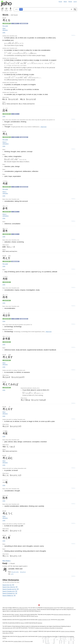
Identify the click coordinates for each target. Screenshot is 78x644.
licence (36, 616)
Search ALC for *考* (8, 585)
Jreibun (59, 620)
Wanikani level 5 (24, 23)
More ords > (7, 561)
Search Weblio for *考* (9, 596)
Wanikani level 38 (24, 187)
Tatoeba (21, 620)
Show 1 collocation (5, 193)
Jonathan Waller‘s (18, 641)
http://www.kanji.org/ (7, 628)
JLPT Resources (26, 641)
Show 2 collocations (6, 215)
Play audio (5, 26)
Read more (43, 127)
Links (4, 32)
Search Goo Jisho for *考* (10, 587)
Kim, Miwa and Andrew (22, 608)
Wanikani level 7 (24, 137)
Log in (75, 2)
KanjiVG (26, 631)
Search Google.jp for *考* (10, 591)
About (65, 2)
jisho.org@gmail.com (69, 608)
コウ (12, 574)
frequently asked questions (30, 609)
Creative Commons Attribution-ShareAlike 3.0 (49, 636)
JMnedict (22, 615)
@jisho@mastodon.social (50, 608)
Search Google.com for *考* (11, 589)
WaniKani (40, 623)
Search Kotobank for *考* (10, 593)
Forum (60, 2)
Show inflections (5, 29)
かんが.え (23, 572)
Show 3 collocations (6, 143)
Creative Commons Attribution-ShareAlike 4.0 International (49, 628)
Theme (70, 2)
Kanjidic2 (17, 615)
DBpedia (19, 636)
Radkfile (28, 615)
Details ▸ (73, 35)
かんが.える (15, 572)
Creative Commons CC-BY (44, 620)
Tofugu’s (22, 623)
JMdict (13, 615)
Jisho (6, 4)
